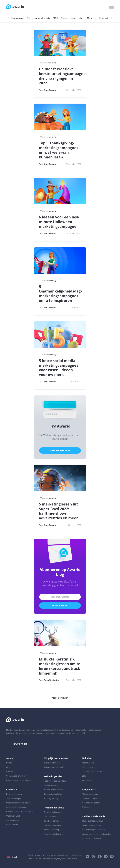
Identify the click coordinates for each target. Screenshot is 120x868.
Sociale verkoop (51, 785)
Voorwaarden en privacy (16, 776)
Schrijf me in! (60, 606)
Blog (84, 776)
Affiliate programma (90, 794)
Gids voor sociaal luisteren (93, 772)
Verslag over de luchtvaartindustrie (96, 834)
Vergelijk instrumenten (56, 758)
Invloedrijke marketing (53, 794)
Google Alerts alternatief (54, 767)
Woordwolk (87, 780)
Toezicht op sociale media (55, 781)
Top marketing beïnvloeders (94, 830)
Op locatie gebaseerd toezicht (19, 803)
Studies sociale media (93, 816)
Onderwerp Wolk (13, 816)
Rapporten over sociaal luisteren (20, 812)
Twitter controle (51, 817)
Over (8, 767)
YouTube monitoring (53, 825)
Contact (9, 772)
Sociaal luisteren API (15, 825)
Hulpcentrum (87, 767)
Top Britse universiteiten (92, 838)
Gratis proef (20, 744)
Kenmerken (12, 790)
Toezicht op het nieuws (54, 834)
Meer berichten (60, 698)
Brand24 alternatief (52, 763)
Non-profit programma (91, 803)
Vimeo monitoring (51, 830)
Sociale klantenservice (54, 790)
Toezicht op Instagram (53, 812)
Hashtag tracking (51, 798)
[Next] (112, 18)
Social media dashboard (16, 807)
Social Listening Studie (91, 825)
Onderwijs (86, 807)
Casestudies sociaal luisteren (18, 780)
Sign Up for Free (60, 450)
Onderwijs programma (91, 798)
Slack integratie (13, 820)
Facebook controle (52, 821)
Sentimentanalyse (14, 798)
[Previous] (8, 18)
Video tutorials (88, 763)
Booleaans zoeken (14, 794)
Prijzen (9, 763)
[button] (112, 7)
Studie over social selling (92, 821)
